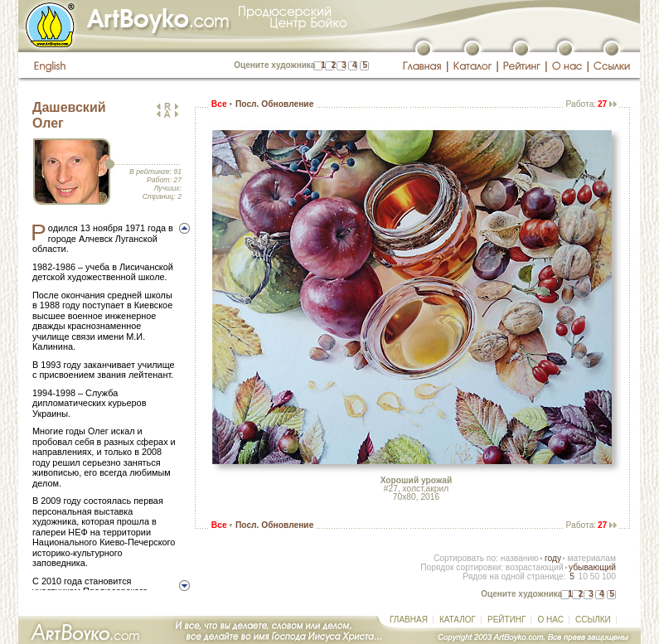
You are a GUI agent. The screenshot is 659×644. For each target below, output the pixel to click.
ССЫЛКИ (593, 620)
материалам (591, 558)
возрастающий (535, 567)
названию (520, 558)
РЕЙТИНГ (506, 620)
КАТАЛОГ (458, 620)
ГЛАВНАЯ (409, 620)
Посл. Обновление (274, 104)
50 (595, 576)
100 (609, 576)
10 (582, 576)
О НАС (550, 620)
